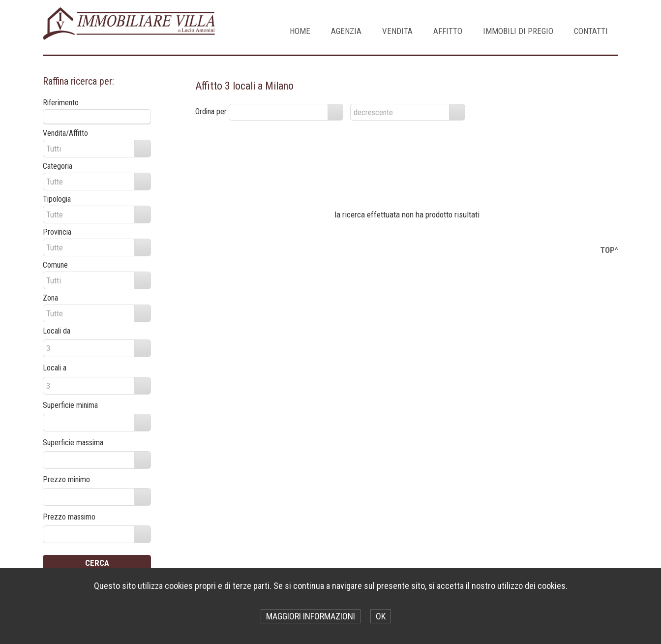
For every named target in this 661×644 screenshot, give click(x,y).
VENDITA (397, 31)
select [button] (335, 113)
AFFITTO (448, 31)
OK (381, 616)
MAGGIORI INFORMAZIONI (311, 616)
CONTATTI (591, 31)
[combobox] (279, 112)
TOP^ (609, 250)
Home (300, 31)
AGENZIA (346, 31)
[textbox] (97, 117)
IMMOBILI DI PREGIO (518, 31)
